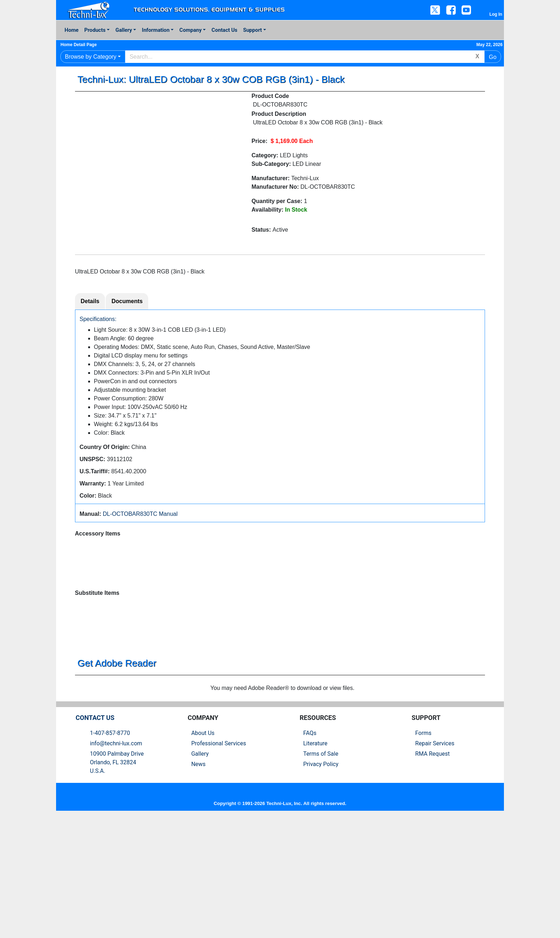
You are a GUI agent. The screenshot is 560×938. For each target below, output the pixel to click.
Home (72, 30)
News (198, 883)
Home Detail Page (82, 45)
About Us (203, 852)
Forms (424, 852)
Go (493, 57)
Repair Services (435, 863)
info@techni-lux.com (116, 863)
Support (253, 30)
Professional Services (219, 863)
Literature (315, 863)
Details (90, 303)
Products (95, 30)
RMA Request (433, 873)
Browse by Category (91, 57)
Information (156, 30)
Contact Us (224, 30)
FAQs (310, 852)
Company (190, 30)
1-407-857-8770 (110, 852)
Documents (127, 303)
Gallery (124, 30)
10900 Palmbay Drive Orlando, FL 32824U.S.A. (117, 882)
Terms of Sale (321, 873)
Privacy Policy (321, 883)
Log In (496, 14)
